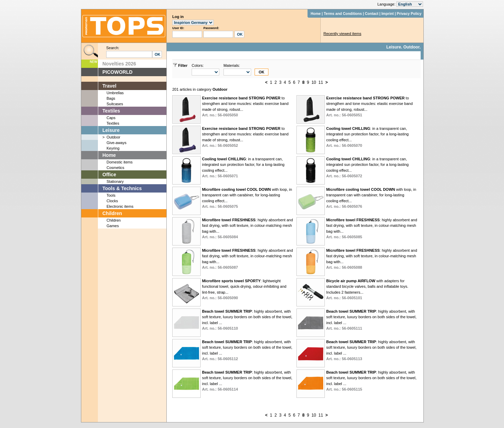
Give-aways (116, 143)
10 (314, 82)
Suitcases (115, 104)
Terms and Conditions (343, 14)
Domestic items (120, 162)
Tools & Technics (122, 188)
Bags (111, 98)
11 (320, 82)
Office (109, 175)
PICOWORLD (117, 72)
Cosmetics (115, 168)
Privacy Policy (409, 14)
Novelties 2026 (119, 64)
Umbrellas (115, 93)
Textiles (111, 111)
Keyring (113, 148)
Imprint (388, 14)
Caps (111, 118)
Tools (111, 195)
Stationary (115, 181)
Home (316, 14)
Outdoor (113, 137)
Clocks (112, 201)
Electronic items (120, 206)
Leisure (111, 130)
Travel (109, 86)
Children (112, 213)
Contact (372, 14)
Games (113, 226)
